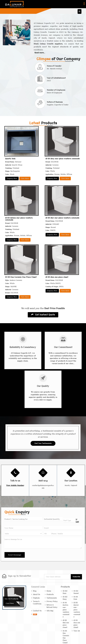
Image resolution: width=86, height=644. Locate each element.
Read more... (40, 53)
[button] (15, 485)
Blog (35, 591)
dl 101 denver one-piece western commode (77, 610)
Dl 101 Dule (76, 598)
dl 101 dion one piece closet (57, 277)
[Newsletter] (58, 577)
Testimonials (52, 598)
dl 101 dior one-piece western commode (62, 218)
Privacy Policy (52, 601)
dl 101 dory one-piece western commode (63, 159)
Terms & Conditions (37, 603)
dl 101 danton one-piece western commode (66, 610)
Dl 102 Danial (76, 592)
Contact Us (37, 611)
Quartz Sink (10, 159)
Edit (77, 521)
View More (25, 179)
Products (50, 595)
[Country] (23, 534)
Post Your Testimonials (43, 443)
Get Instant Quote (43, 315)
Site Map (50, 611)
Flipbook (36, 598)
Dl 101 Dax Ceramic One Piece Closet (21, 277)
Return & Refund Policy (52, 606)
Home (49, 591)
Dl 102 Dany (65, 598)
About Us (37, 595)
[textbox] (69, 520)
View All (77, 631)
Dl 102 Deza (65, 592)
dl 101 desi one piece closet (66, 624)
